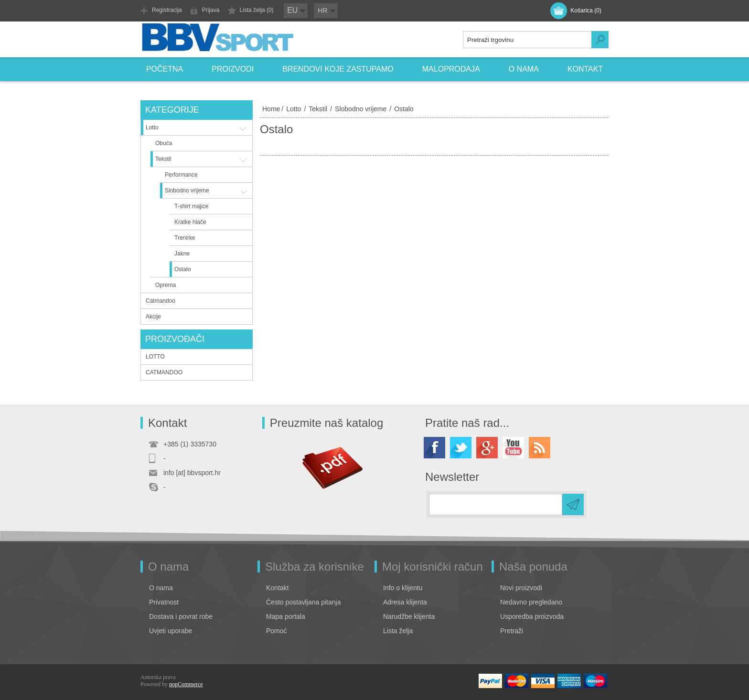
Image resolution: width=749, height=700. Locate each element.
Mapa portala (286, 616)
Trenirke (185, 238)
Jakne (182, 254)
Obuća (164, 143)
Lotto (294, 109)
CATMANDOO (164, 372)
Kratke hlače (190, 222)
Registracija (167, 10)
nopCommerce (186, 684)
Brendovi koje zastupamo (338, 69)
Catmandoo (160, 301)
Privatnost (164, 602)
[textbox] (527, 40)
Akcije (153, 317)
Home (271, 109)
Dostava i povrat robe (181, 616)
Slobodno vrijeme (361, 109)
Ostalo (183, 269)
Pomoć (277, 631)
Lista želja (398, 631)
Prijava (211, 10)
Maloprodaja (451, 69)
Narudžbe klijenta (409, 616)
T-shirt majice (191, 206)
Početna (165, 69)
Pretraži (512, 631)
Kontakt (585, 69)
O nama (524, 69)
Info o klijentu (403, 588)
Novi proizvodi (521, 588)
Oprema (166, 285)
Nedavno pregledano (531, 602)
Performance (181, 175)
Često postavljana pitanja (303, 602)
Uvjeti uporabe (171, 631)
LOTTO (155, 357)
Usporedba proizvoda (532, 616)
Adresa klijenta (405, 602)
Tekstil (318, 109)
